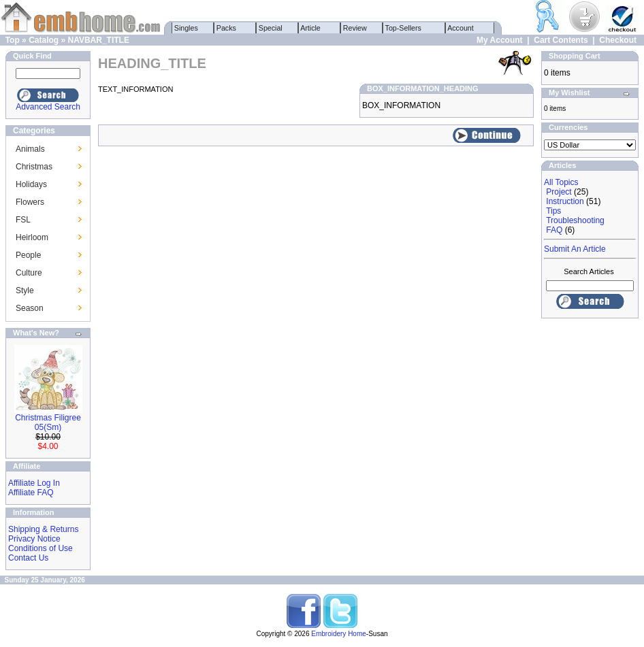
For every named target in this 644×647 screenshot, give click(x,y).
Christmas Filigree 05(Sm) (48, 422)
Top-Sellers (403, 28)
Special (271, 28)
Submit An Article (575, 249)
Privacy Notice (34, 539)
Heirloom (32, 237)
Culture (29, 273)
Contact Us (28, 558)
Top (13, 40)
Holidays (31, 184)
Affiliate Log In (34, 483)
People (28, 255)
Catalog (44, 40)
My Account (500, 40)
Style (25, 291)
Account (461, 28)
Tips (553, 211)
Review (355, 28)
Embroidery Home (339, 634)
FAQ (554, 230)
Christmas (34, 167)
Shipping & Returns (43, 529)
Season (30, 308)
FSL (23, 220)
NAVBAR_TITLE (98, 40)
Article (311, 28)
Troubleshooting (575, 220)
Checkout (618, 40)
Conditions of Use (41, 548)
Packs (226, 28)
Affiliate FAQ (31, 493)
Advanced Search (48, 107)
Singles (186, 28)
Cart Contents (561, 40)
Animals (30, 149)
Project (559, 192)
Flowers (30, 202)
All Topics (561, 182)
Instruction (565, 201)
